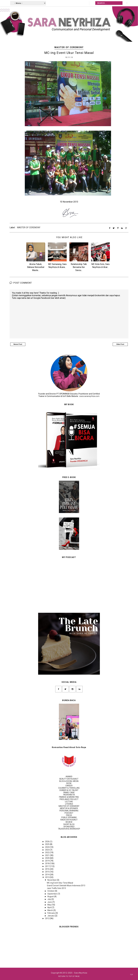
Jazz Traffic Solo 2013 (56, 888)
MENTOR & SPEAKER (69, 808)
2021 (48, 855)
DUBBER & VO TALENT (69, 790)
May (49, 905)
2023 (48, 850)
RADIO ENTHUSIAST (69, 820)
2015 (48, 872)
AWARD (69, 776)
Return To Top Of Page (69, 976)
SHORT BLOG (69, 824)
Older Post (120, 344)
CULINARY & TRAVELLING (69, 788)
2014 (48, 874)
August (51, 896)
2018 (48, 863)
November (52, 880)
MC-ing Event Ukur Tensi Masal (60, 883)
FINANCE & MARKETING (69, 797)
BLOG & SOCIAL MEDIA (69, 781)
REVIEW (69, 822)
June (50, 902)
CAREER (69, 786)
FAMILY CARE (69, 792)
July (49, 899)
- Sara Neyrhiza (80, 973)
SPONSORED (69, 827)
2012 (48, 918)
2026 (48, 842)
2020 (48, 858)
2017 (48, 866)
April (50, 907)
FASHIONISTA (69, 795)
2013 (48, 877)
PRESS (69, 815)
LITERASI (69, 804)
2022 (48, 852)
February (51, 913)
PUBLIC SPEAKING (69, 817)
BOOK (69, 783)
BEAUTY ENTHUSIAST (69, 779)
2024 (48, 847)
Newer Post (18, 344)
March (50, 910)
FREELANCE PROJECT (69, 799)
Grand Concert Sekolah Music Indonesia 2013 (66, 885)
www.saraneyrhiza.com (89, 396)
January (51, 916)
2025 (48, 844)
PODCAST (69, 813)
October (51, 891)
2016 (48, 869)
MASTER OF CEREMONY (69, 47)
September (52, 894)
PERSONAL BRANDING (69, 811)
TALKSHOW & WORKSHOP (69, 829)
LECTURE (69, 801)
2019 (48, 861)
